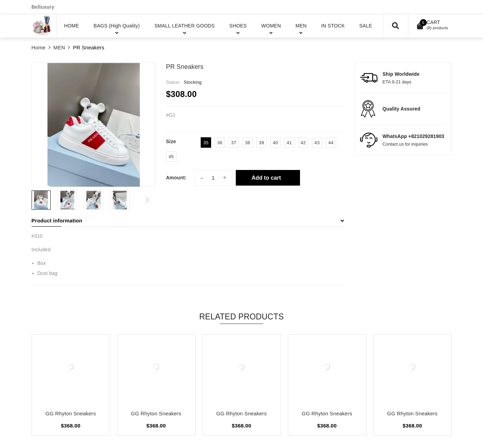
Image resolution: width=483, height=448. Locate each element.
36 (220, 143)
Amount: (176, 178)
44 (331, 143)
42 (303, 143)
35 (206, 143)
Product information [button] (188, 221)
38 (248, 143)
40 (276, 143)
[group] (94, 125)
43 (317, 143)
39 (262, 143)
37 (234, 143)
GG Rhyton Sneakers (71, 413)
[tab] (188, 221)
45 (171, 157)
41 (289, 143)
